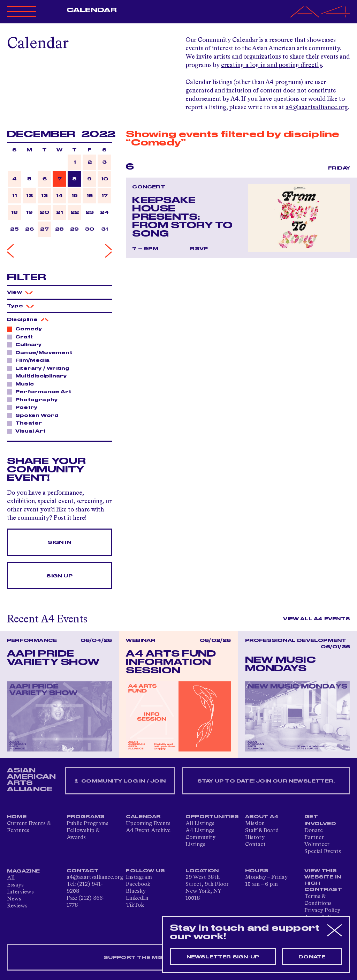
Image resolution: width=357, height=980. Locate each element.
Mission (255, 824)
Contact (255, 845)
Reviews (17, 906)
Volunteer (317, 845)
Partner (314, 838)
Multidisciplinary (39, 376)
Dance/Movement (42, 352)
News (14, 899)
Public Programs (88, 824)
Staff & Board (262, 831)
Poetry (24, 407)
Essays (15, 885)
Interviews (20, 892)
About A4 (262, 817)
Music (23, 384)
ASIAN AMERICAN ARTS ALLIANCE (31, 780)
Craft (22, 337)
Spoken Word (35, 415)
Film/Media (31, 360)
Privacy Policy (322, 911)
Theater (27, 423)
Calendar (92, 10)
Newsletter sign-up (223, 957)
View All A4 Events (317, 619)
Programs (86, 817)
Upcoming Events (148, 824)
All (11, 878)
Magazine (24, 871)
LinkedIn (137, 898)
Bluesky (136, 891)
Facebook (138, 884)
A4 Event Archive (148, 831)
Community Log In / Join (120, 781)
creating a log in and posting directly (271, 65)
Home (17, 817)
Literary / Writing (41, 368)
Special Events (323, 852)
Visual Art (29, 431)
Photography (35, 399)
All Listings (200, 824)
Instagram (139, 877)
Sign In (59, 543)
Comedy (27, 329)
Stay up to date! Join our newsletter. (266, 781)
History (255, 838)
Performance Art (41, 391)
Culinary (27, 344)
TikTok (135, 905)
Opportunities (212, 817)
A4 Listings (200, 831)
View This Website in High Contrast (323, 880)
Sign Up (59, 576)
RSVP (199, 249)
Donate (314, 831)
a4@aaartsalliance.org (317, 107)
